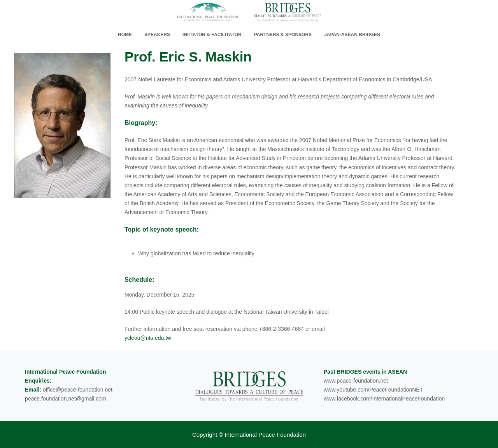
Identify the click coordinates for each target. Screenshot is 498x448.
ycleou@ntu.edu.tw (148, 338)
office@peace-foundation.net (78, 390)
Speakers (157, 35)
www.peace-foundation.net (356, 381)
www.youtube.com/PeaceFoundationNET (373, 390)
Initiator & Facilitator (212, 35)
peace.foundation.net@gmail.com (66, 399)
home (125, 35)
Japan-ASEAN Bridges (352, 35)
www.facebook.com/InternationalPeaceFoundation (384, 399)
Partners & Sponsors (283, 35)
